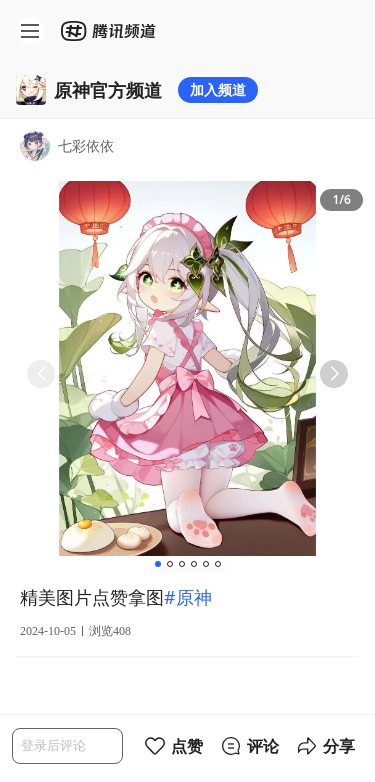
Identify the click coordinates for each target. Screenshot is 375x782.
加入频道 (218, 89)
